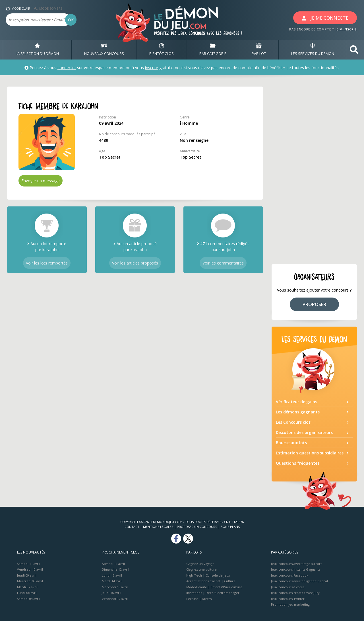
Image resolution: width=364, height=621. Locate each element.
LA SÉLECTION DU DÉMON (37, 50)
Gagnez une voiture (201, 569)
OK (71, 20)
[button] (354, 50)
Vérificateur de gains (296, 402)
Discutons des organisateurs (304, 432)
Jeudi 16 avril (111, 593)
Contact (132, 527)
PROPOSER (314, 304)
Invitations (194, 593)
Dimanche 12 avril (115, 569)
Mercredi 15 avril (115, 587)
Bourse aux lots (291, 443)
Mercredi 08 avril (30, 581)
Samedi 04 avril (29, 599)
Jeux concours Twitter (288, 599)
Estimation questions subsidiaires (310, 453)
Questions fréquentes (298, 463)
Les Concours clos (293, 422)
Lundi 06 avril (27, 593)
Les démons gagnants (298, 412)
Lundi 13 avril (112, 575)
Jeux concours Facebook (290, 575)
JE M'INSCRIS (346, 29)
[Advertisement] (314, 172)
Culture (230, 581)
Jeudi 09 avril (27, 575)
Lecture (192, 599)
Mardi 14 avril (112, 581)
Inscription (107, 117)
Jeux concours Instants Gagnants (296, 569)
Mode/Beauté (197, 587)
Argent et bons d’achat (203, 581)
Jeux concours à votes (288, 587)
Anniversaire (190, 151)
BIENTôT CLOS (162, 50)
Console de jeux (218, 575)
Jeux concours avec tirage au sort (296, 564)
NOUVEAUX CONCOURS (104, 50)
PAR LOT (259, 50)
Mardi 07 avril (27, 587)
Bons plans (230, 527)
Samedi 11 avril (29, 564)
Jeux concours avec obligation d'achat (300, 581)
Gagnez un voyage (200, 564)
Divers (207, 599)
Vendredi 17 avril (115, 599)
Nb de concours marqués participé (127, 134)
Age (102, 151)
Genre (185, 117)
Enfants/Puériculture (227, 587)
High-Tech (194, 575)
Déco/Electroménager (223, 593)
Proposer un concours (197, 527)
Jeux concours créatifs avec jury (295, 593)
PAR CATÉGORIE (213, 50)
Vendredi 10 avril (30, 569)
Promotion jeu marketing (290, 604)
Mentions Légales (158, 527)
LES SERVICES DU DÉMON (313, 50)
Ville (183, 134)
